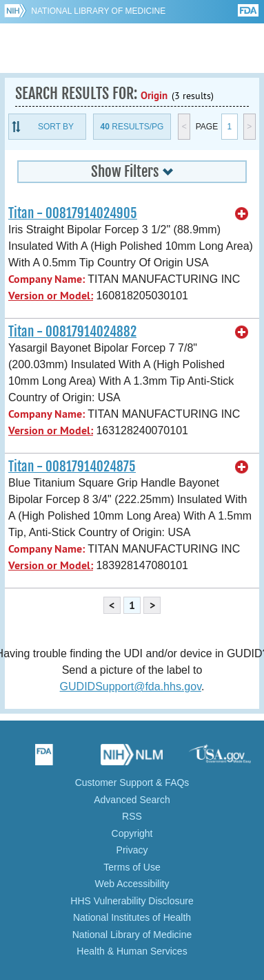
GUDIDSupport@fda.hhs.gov (131, 686)
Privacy (132, 850)
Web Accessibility (132, 884)
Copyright (132, 833)
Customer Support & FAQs (132, 782)
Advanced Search (132, 800)
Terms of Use (132, 867)
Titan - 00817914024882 (72, 332)
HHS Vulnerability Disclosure (132, 901)
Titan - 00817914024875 (72, 467)
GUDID (132, 48)
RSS (132, 816)
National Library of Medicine (98, 11)
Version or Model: (51, 296)
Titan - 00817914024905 (73, 213)
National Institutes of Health (132, 917)
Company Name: (47, 279)
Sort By (56, 127)
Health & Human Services (132, 951)
